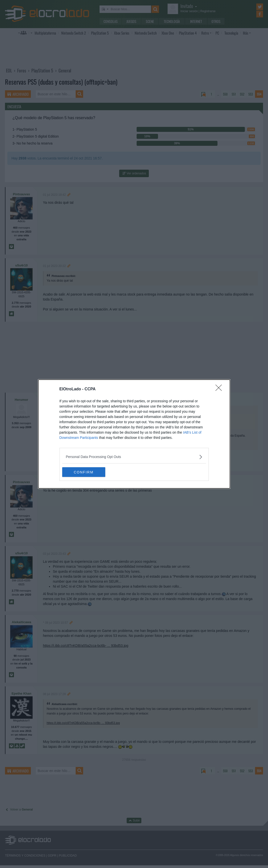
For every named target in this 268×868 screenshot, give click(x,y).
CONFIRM (86, 472)
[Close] (220, 389)
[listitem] (134, 457)
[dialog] (134, 434)
